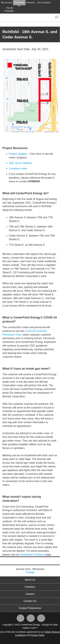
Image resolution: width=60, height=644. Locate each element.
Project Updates (18, 154)
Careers (30, 594)
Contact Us (30, 601)
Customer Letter (18, 169)
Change (30, 572)
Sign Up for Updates (20, 163)
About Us (30, 580)
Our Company (44, 3)
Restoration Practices (32, 555)
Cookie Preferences (30, 608)
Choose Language (9, 10)
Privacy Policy (37, 635)
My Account (6, 3)
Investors (30, 587)
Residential (19, 3)
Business (31, 3)
